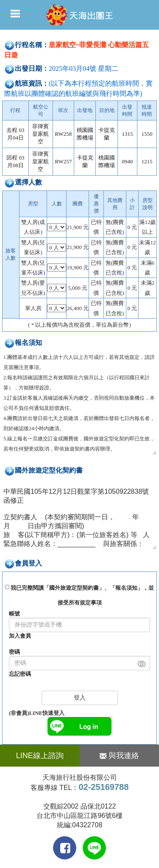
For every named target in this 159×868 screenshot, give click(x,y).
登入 (80, 698)
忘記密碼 (20, 674)
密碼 (14, 652)
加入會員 (20, 636)
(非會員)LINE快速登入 (37, 713)
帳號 (14, 614)
